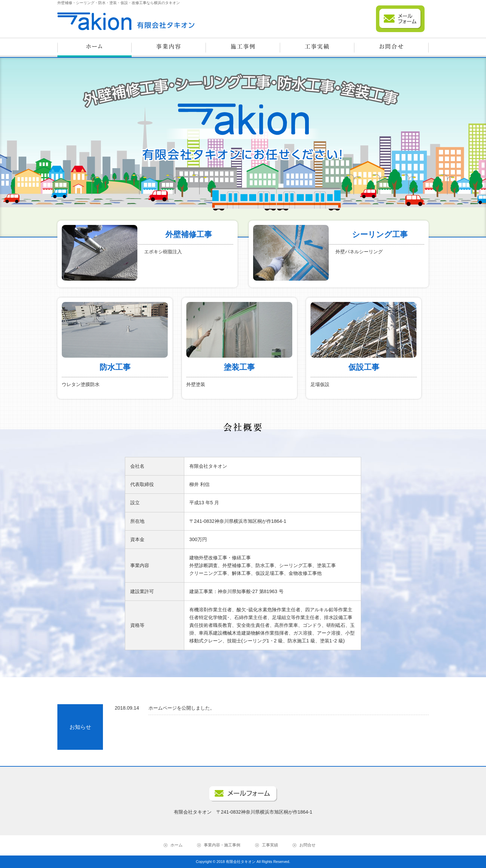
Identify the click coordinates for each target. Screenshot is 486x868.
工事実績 (270, 845)
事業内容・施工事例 (222, 845)
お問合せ (307, 845)
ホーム (177, 845)
